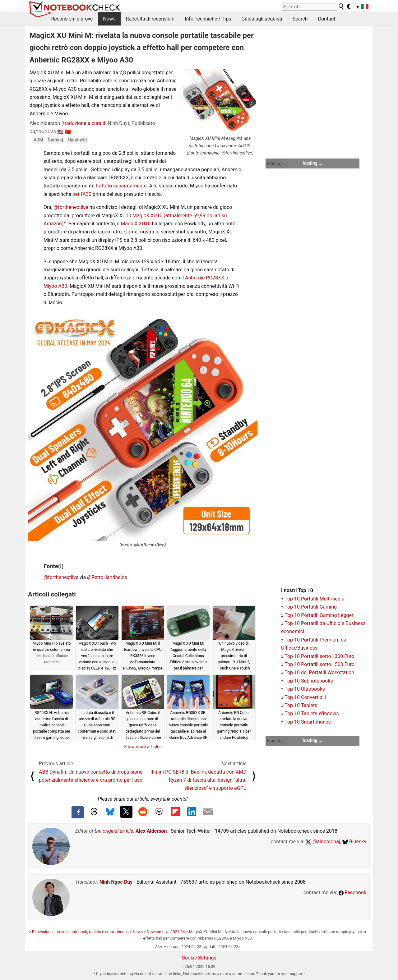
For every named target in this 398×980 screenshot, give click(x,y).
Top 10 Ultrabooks (305, 689)
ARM (38, 140)
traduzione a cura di (85, 123)
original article (118, 831)
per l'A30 (82, 194)
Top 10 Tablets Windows (312, 713)
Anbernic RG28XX (205, 278)
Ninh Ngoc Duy (116, 882)
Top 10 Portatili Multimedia (314, 599)
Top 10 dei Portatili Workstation (319, 672)
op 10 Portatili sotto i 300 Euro (321, 656)
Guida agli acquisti (262, 19)
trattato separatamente (121, 186)
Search (300, 19)
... (74, 132)
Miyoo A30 (55, 286)
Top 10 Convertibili (305, 697)
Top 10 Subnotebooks (309, 681)
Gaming (55, 140)
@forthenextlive (71, 207)
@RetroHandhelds (107, 577)
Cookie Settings (199, 958)
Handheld (77, 140)
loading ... (277, 163)
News (109, 19)
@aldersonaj (323, 842)
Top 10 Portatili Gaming (311, 607)
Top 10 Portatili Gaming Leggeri (319, 615)
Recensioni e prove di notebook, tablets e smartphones (80, 932)
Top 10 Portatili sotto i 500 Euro (319, 664)
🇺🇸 (60, 132)
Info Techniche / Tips (208, 19)
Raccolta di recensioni (150, 19)
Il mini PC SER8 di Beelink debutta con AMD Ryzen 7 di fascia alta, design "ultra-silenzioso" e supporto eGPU (199, 780)
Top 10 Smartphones (308, 722)
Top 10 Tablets (301, 705)
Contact (327, 19)
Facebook (352, 893)
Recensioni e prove (72, 19)
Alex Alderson (151, 831)
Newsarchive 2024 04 (166, 932)
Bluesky (354, 842)
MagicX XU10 (147, 216)
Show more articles (143, 747)
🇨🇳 (68, 132)
